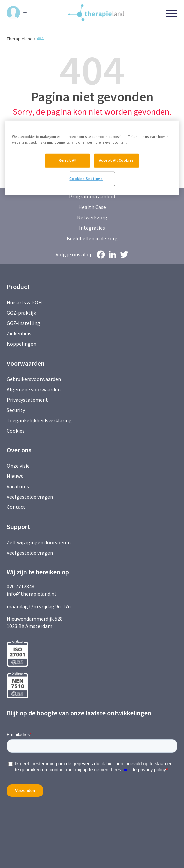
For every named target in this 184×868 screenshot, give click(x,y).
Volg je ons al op (74, 254)
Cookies (16, 431)
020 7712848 (20, 586)
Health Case (92, 207)
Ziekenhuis (19, 333)
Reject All (67, 160)
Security (16, 410)
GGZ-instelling (23, 323)
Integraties (92, 228)
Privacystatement (27, 400)
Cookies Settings (86, 179)
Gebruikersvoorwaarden (34, 379)
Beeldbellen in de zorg (92, 238)
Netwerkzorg (92, 217)
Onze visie (18, 466)
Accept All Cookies (117, 160)
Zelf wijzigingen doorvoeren (39, 542)
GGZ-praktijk (21, 313)
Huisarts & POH (24, 302)
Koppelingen (21, 344)
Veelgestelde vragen (30, 497)
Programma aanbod (92, 196)
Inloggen (13, 13)
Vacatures (18, 486)
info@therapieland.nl (31, 594)
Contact (16, 507)
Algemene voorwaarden (34, 389)
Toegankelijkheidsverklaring (39, 420)
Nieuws (15, 476)
